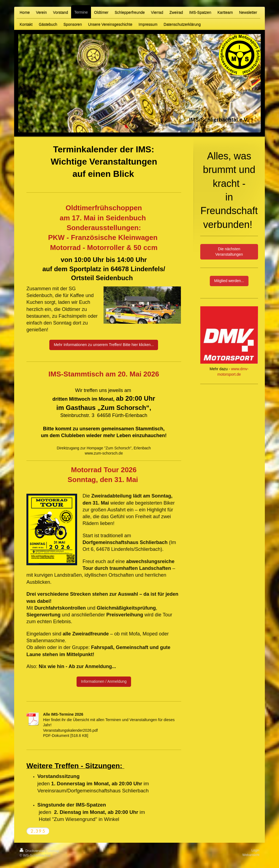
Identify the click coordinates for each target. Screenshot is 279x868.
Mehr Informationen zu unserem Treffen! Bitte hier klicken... (104, 345)
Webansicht (251, 855)
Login (255, 850)
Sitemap (53, 851)
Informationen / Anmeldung (104, 681)
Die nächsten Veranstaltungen (229, 252)
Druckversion (33, 851)
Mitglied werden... (229, 281)
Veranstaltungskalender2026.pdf (70, 730)
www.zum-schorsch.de (104, 453)
